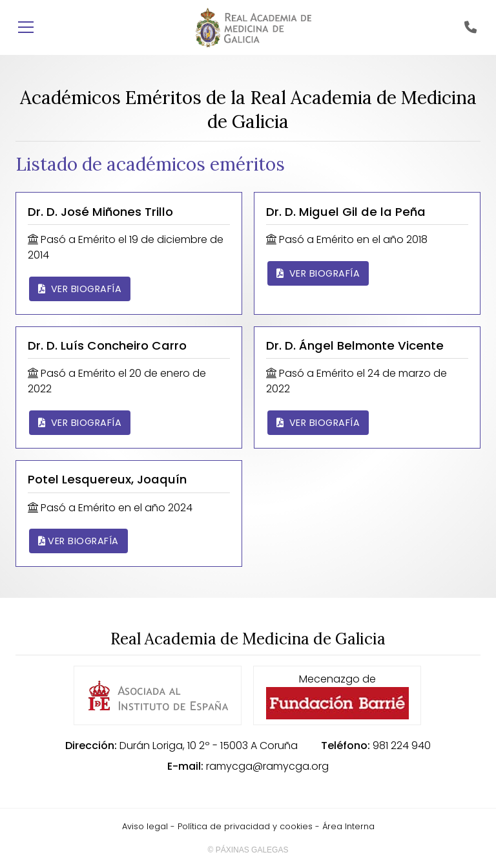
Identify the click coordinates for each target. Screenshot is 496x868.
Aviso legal (145, 826)
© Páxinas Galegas (248, 850)
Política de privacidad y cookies (245, 826)
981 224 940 (402, 746)
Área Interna (348, 826)
